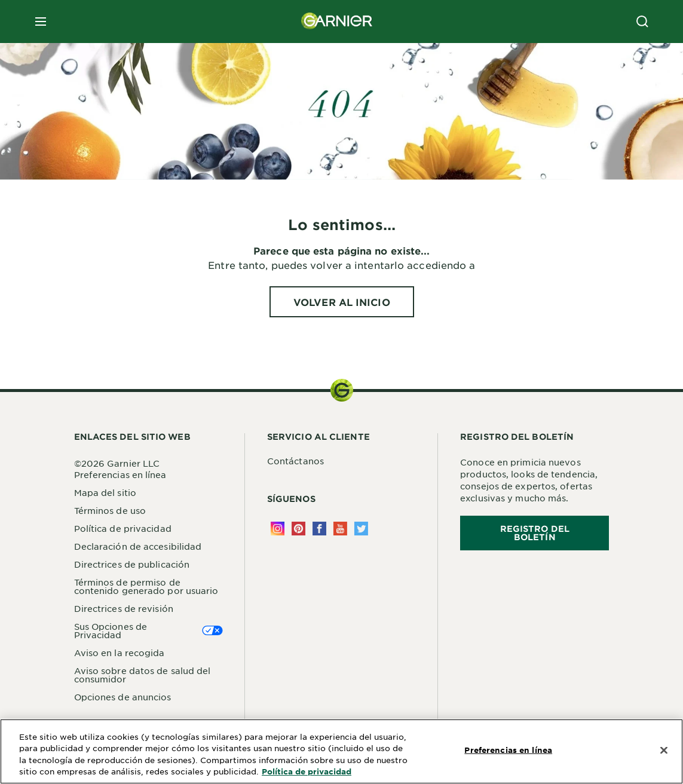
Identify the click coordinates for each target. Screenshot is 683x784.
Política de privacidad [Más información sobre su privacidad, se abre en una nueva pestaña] (307, 771)
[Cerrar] (664, 751)
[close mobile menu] (41, 22)
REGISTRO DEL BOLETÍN (535, 533)
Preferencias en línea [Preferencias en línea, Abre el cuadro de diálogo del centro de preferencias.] (508, 750)
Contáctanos (295, 461)
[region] (341, 751)
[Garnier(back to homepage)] (337, 22)
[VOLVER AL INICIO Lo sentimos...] (342, 302)
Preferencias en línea (120, 474)
